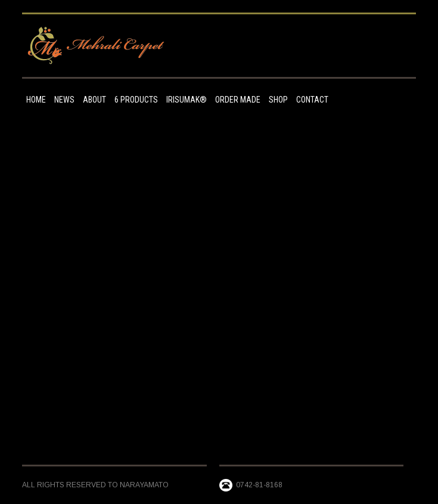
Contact (312, 100)
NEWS (64, 100)
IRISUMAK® (187, 100)
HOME (36, 100)
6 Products (136, 100)
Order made (238, 100)
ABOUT (94, 100)
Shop (278, 100)
